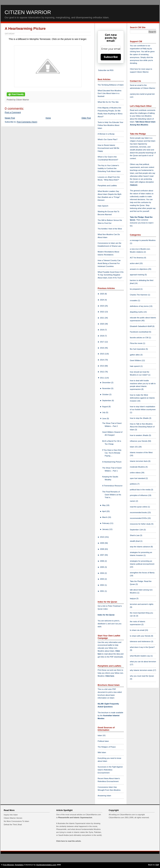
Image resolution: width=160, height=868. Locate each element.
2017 (102, 342)
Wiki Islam (102, 752)
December (107, 383)
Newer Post (10, 118)
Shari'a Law (135, 535)
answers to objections (139, 269)
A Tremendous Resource (112, 486)
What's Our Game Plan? (108, 139)
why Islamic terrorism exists (141, 670)
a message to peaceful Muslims (143, 240)
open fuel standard (138, 478)
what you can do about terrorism (143, 662)
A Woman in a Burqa (106, 134)
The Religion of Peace (107, 747)
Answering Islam (104, 796)
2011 (102, 378)
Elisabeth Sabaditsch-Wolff (141, 326)
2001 (102, 591)
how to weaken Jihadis (139, 435)
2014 (102, 360)
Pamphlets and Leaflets (107, 186)
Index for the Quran (106, 615)
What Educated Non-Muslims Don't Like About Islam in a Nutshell (110, 94)
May (104, 505)
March (105, 517)
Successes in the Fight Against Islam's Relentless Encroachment (110, 770)
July (104, 412)
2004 (102, 573)
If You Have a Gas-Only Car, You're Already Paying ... (112, 453)
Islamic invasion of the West (141, 452)
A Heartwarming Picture (25, 29)
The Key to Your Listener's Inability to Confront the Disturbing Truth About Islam (109, 168)
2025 (102, 294)
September (107, 400)
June (104, 418)
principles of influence (139, 495)
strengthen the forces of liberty (142, 573)
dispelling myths (137, 312)
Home (48, 118)
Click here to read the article (69, 841)
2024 (102, 300)
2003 (102, 579)
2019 (102, 330)
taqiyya (134, 185)
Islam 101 (102, 735)
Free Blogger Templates (13, 865)
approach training (137, 275)
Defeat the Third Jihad (13, 825)
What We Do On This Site (108, 102)
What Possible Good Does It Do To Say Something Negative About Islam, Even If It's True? (111, 275)
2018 (102, 336)
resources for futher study (141, 524)
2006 (102, 561)
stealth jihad (135, 541)
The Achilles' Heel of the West (110, 229)
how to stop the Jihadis (139, 418)
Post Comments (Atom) (27, 122)
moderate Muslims (138, 467)
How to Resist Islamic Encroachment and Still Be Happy (108, 148)
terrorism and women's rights (142, 604)
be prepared (135, 289)
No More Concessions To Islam (16, 821)
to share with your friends (140, 636)
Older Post (86, 118)
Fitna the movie (136, 343)
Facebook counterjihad (139, 332)
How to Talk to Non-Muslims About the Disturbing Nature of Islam (142, 427)
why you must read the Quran (142, 676)
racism (133, 501)
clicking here (135, 51)
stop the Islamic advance (140, 547)
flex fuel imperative (138, 349)
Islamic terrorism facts (139, 461)
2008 (102, 549)
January (106, 529)
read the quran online (139, 507)
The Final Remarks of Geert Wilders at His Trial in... (112, 495)
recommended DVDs (139, 518)
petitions (134, 484)
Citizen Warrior (28, 12)
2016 (102, 348)
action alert (135, 263)
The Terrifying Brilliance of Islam (111, 85)
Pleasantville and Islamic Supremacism (75, 817)
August (105, 407)
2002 (102, 585)
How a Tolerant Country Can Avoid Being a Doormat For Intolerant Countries (109, 263)
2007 (102, 555)
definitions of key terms (140, 306)
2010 (102, 537)
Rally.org (146, 49)
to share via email (137, 630)
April (104, 511)
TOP (157, 865)
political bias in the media (140, 490)
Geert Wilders (136, 360)
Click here (110, 676)
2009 (102, 543)
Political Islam (103, 741)
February (106, 523)
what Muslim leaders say (140, 656)
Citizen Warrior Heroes (13, 818)
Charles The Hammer (139, 295)
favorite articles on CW (139, 338)
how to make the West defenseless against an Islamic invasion (142, 398)
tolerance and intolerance (140, 641)
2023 (102, 306)
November (107, 388)
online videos (135, 473)
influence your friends (139, 441)
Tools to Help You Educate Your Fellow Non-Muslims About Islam (110, 125)
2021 (102, 318)
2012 (102, 372)
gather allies (135, 355)
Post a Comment (13, 112)
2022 (102, 312)
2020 (102, 324)
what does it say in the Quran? (142, 647)
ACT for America (137, 258)
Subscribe (111, 57)
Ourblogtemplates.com (46, 865)
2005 (102, 567)
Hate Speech (103, 206)
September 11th (137, 530)
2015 (102, 354)
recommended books (139, 512)
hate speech (135, 366)
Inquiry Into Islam (11, 815)
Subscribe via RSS (106, 70)
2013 (102, 366)
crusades (134, 300)
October (106, 394)
